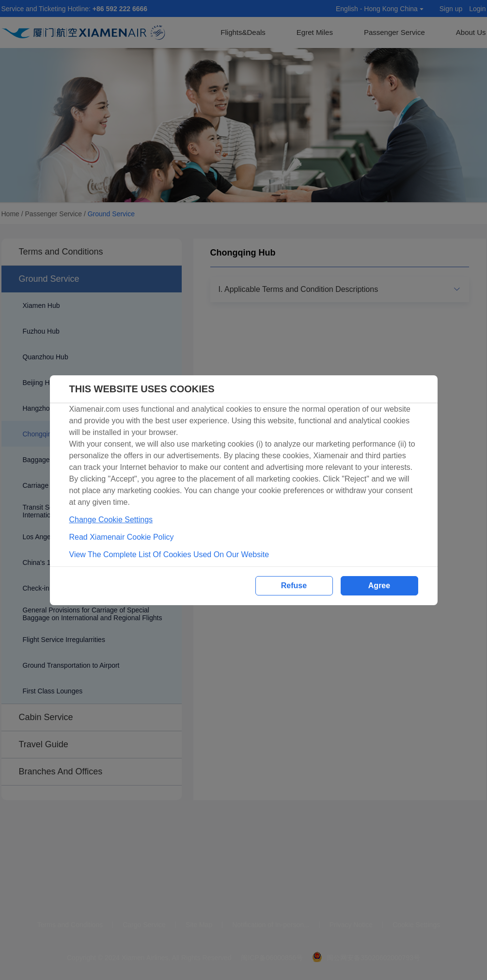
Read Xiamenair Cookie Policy (122, 537)
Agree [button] (379, 586)
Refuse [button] (294, 586)
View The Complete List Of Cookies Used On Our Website (169, 554)
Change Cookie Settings (111, 520)
